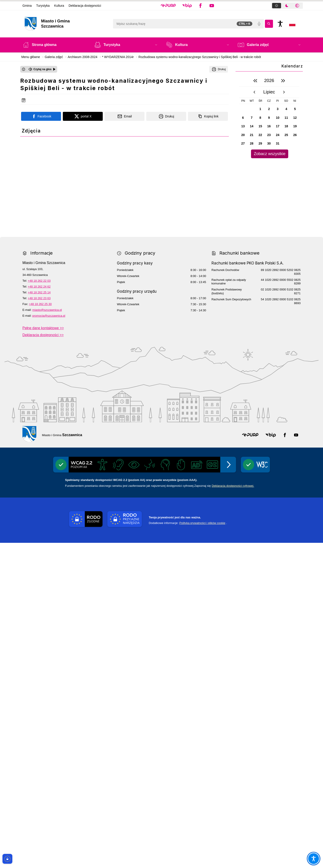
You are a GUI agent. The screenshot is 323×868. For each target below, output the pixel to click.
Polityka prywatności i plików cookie (202, 848)
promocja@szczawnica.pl (49, 641)
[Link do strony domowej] (67, 24)
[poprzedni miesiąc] (254, 92)
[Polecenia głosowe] (259, 24)
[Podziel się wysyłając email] (124, 116)
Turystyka (43, 6)
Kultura (59, 6)
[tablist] (287, 6)
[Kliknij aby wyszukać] (269, 24)
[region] (269, 117)
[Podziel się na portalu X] (83, 116)
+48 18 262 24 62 (39, 612)
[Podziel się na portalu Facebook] (41, 116)
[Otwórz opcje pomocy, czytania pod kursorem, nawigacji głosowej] (314, 859)
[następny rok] (283, 81)
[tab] (277, 6)
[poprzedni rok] (255, 81)
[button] (168, 6)
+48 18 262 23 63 (39, 623)
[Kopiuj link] (208, 116)
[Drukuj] (219, 69)
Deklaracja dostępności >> (43, 660)
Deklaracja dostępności (85, 6)
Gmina (27, 6)
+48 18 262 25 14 (39, 618)
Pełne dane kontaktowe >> (43, 653)
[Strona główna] (54, 45)
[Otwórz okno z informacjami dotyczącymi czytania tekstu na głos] (24, 69)
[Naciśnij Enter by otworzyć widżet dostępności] (280, 24)
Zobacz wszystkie (270, 154)
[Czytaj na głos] (42, 69)
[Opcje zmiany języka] (292, 24)
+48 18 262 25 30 (40, 629)
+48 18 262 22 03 (39, 606)
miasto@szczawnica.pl (47, 635)
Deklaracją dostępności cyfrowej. (233, 811)
